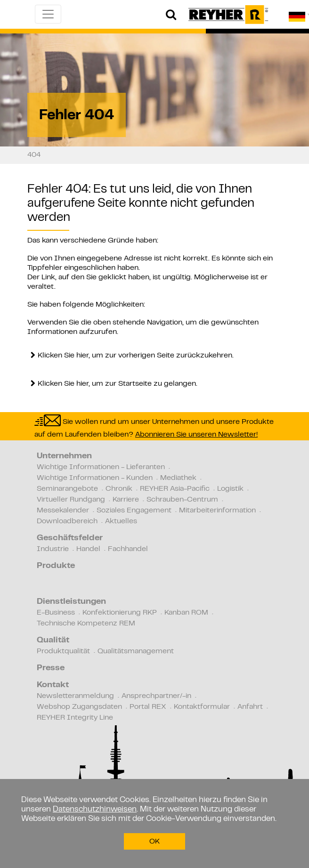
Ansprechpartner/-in (156, 696)
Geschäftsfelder (70, 538)
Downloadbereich (67, 521)
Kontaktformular (202, 707)
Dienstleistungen (71, 602)
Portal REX (148, 707)
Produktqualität (63, 651)
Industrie (53, 549)
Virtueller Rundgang (71, 500)
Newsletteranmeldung (75, 696)
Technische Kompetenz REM (86, 624)
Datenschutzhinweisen (95, 810)
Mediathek (178, 478)
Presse (51, 668)
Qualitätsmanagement (136, 651)
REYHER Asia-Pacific (175, 489)
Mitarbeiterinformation (217, 511)
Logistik (230, 489)
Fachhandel (128, 549)
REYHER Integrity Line (75, 718)
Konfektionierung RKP (120, 613)
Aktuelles (121, 521)
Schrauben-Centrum (182, 500)
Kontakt (53, 685)
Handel (88, 549)
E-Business (56, 613)
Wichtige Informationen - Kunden (95, 478)
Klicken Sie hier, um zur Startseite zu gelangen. (118, 384)
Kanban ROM (186, 613)
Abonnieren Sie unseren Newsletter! (196, 435)
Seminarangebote (67, 489)
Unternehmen (64, 456)
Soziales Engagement (134, 511)
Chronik (119, 489)
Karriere (126, 500)
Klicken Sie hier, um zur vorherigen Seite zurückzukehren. (136, 356)
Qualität (53, 641)
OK (154, 842)
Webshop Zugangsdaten (79, 707)
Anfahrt (250, 707)
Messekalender (63, 511)
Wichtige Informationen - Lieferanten (101, 467)
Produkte (56, 566)
